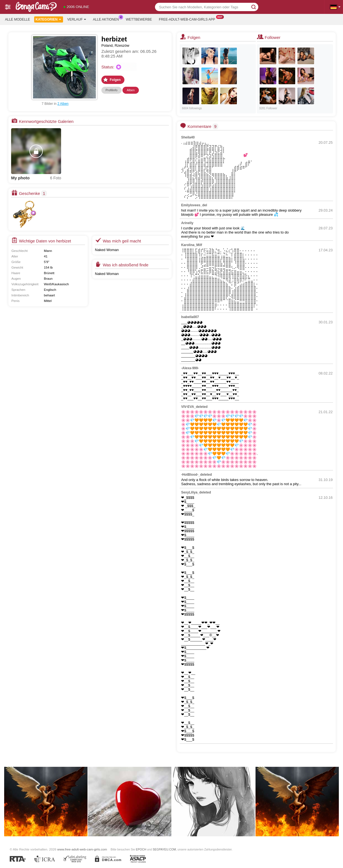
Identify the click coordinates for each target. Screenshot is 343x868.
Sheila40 (188, 137)
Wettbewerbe (139, 19)
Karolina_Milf (191, 245)
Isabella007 (190, 317)
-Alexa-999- (190, 368)
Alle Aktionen (107, 19)
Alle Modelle (17, 19)
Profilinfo (112, 90)
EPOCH (141, 849)
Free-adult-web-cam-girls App (188, 19)
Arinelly (187, 223)
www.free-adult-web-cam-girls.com (82, 849)
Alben (131, 90)
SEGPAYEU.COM (164, 849)
